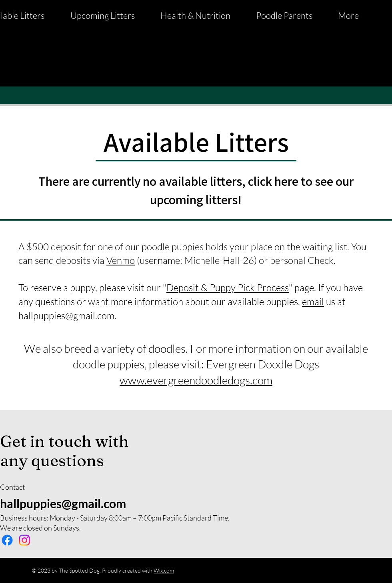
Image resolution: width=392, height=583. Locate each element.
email (313, 302)
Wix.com (164, 570)
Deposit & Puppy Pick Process (228, 287)
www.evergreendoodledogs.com (196, 380)
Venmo (121, 260)
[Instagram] (24, 540)
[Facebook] (7, 540)
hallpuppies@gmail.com (66, 316)
